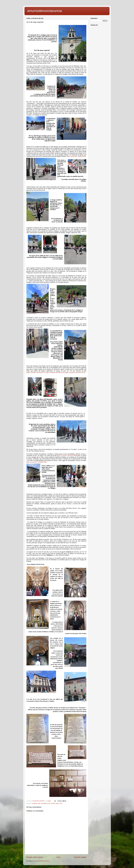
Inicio (58, 857)
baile (39, 803)
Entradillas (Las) (46, 803)
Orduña (53, 803)
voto (61, 803)
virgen (57, 803)
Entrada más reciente (35, 857)
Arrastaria (34, 803)
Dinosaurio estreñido (39, 801)
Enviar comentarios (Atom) (42, 861)
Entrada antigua (80, 857)
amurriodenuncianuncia (45, 11)
